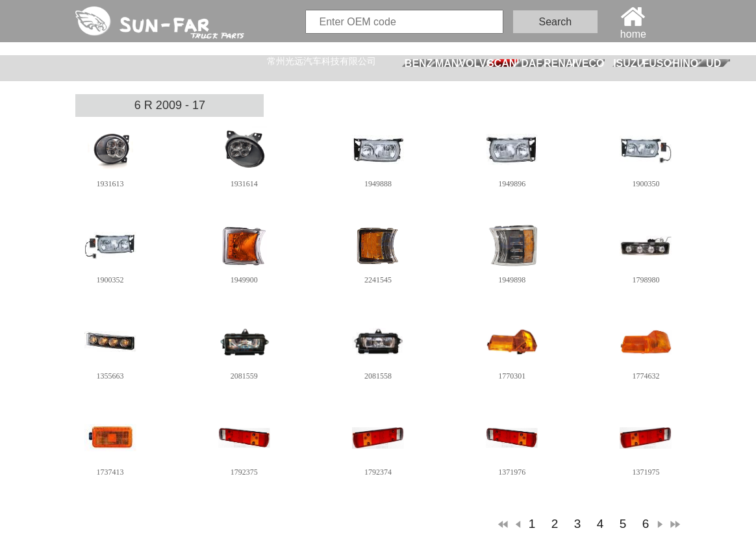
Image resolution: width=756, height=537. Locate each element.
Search (556, 22)
